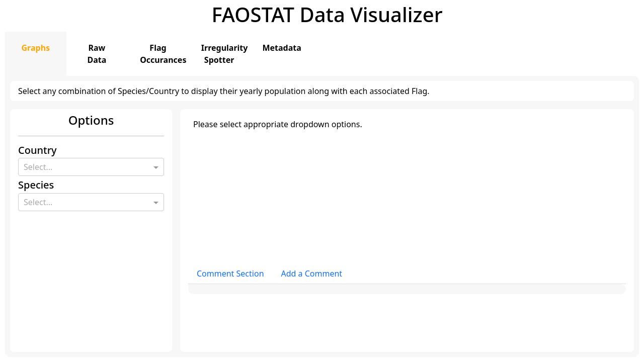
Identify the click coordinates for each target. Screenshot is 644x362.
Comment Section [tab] (230, 274)
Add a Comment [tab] (312, 274)
